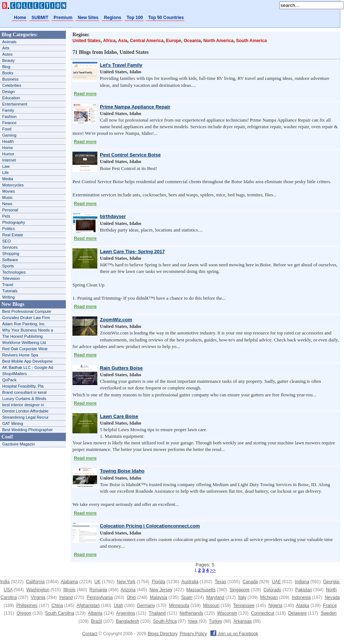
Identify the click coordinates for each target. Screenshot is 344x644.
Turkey (216, 621)
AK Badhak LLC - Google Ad (28, 367)
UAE (276, 582)
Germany (146, 606)
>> (213, 570)
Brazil (97, 621)
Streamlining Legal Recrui (25, 417)
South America (251, 41)
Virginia (38, 597)
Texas (220, 582)
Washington (38, 590)
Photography (14, 222)
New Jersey (161, 590)
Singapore (240, 590)
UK (98, 582)
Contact (90, 634)
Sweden (328, 613)
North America (218, 41)
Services (10, 247)
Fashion (9, 116)
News (7, 204)
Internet (9, 160)
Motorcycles (13, 185)
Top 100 (135, 18)
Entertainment (15, 104)
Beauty (8, 60)
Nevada (332, 597)
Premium (63, 18)
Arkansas (243, 621)
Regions (113, 18)
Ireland (66, 597)
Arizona (128, 590)
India (5, 582)
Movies (9, 191)
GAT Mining (13, 423)
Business (10, 79)
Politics (9, 229)
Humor (8, 154)
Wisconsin (227, 613)
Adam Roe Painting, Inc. (24, 324)
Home (20, 18)
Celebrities (12, 85)
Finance (9, 123)
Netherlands (192, 613)
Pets (6, 216)
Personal (10, 210)
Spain (187, 597)
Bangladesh (128, 621)
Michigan (269, 597)
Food (7, 129)
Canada (250, 582)
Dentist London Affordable (25, 411)
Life (5, 173)
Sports (8, 266)
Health (8, 141)
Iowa (193, 621)
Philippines (27, 606)
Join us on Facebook (234, 634)
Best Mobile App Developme (27, 361)
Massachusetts (201, 590)
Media (8, 179)
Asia (123, 41)
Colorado (272, 590)
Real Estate (13, 235)
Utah (118, 606)
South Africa (165, 621)
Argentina (125, 613)
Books (8, 73)
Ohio (131, 597)
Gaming (9, 135)
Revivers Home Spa (20, 355)
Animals (9, 42)
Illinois (69, 590)
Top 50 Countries (166, 18)
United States (87, 41)
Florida (159, 582)
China (57, 606)
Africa (109, 41)
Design (8, 92)
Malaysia (159, 597)
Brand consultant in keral (24, 392)
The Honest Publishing (23, 336)
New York (126, 582)
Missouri (211, 606)
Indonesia (301, 597)
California (35, 582)
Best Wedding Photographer (27, 430)
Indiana (302, 582)
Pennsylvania (100, 597)
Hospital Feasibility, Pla (23, 386)
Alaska (303, 606)
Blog (6, 67)
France (330, 606)
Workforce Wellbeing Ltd (24, 343)
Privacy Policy (193, 634)
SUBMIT (40, 18)
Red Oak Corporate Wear (25, 349)
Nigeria (275, 606)
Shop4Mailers (14, 374)
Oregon (24, 613)
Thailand (157, 613)
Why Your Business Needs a (28, 330)
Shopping (11, 253)
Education (11, 98)
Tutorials (10, 291)
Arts (6, 48)
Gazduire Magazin (18, 444)
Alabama (69, 582)
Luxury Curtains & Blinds (24, 399)
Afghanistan (88, 606)
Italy (242, 597)
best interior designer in (23, 405)
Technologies (14, 272)
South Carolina (59, 613)
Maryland (215, 597)
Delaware (297, 613)
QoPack (9, 380)
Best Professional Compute (27, 311)
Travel (8, 285)
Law (6, 166)
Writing (8, 297)
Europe (174, 41)
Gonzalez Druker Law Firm (26, 318)
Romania (98, 590)
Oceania (192, 41)
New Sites (88, 18)
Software (10, 260)
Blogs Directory (162, 634)
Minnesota (179, 606)
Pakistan (304, 590)
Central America (147, 41)
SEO (6, 241)
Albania (95, 613)
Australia (190, 582)
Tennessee (244, 606)
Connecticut (263, 613)
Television (11, 278)
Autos (7, 54)
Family (8, 110)
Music (8, 197)
